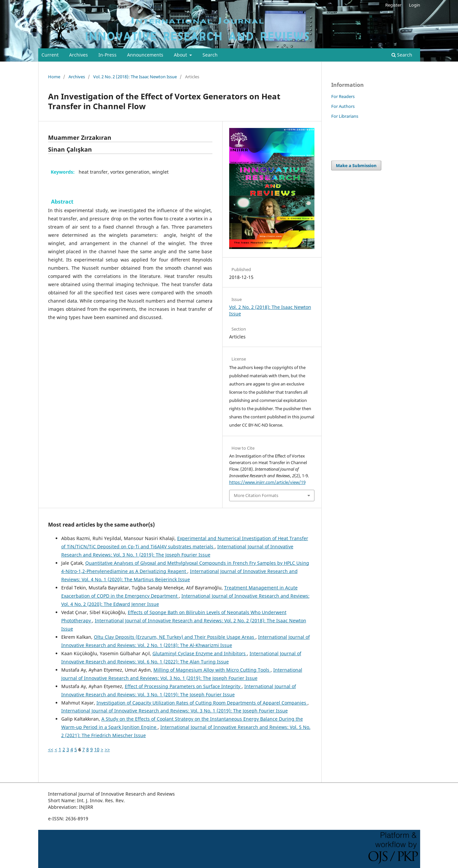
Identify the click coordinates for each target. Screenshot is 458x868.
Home (54, 77)
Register (393, 5)
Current (50, 55)
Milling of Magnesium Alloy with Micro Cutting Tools (212, 670)
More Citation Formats (256, 495)
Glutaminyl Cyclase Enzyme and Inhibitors (200, 653)
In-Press (108, 55)
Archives (79, 55)
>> (107, 749)
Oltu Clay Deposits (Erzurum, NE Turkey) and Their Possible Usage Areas (175, 637)
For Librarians (345, 116)
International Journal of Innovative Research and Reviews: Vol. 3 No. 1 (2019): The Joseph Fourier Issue (175, 711)
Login (415, 5)
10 (97, 749)
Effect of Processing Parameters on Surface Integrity (183, 686)
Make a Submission (356, 165)
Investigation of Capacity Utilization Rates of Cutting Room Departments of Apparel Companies (202, 703)
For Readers (343, 96)
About (181, 55)
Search (210, 55)
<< (51, 749)
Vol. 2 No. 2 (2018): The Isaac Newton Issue (135, 77)
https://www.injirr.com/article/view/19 (267, 482)
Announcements (145, 55)
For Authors (343, 106)
